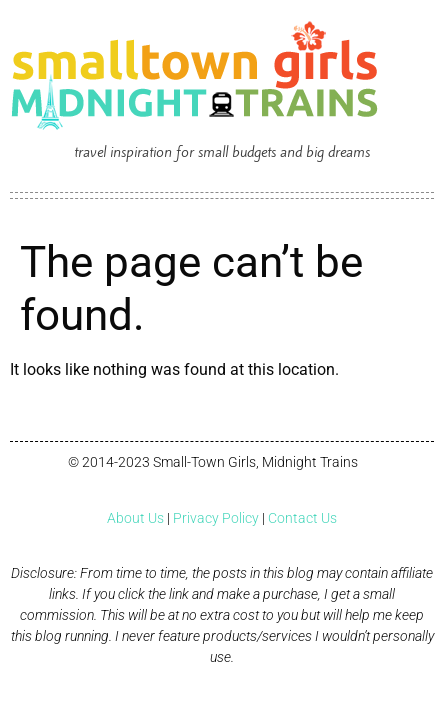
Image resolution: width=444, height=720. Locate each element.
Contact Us (302, 518)
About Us (135, 518)
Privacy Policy (216, 518)
